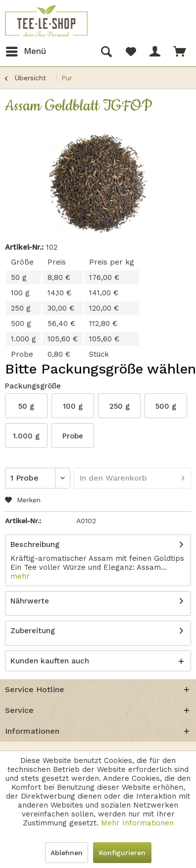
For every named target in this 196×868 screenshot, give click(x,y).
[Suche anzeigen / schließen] (106, 52)
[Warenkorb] (180, 52)
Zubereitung (33, 631)
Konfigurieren (122, 853)
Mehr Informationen (137, 823)
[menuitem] (25, 52)
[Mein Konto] (155, 52)
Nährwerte (30, 601)
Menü (26, 50)
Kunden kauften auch (50, 661)
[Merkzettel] (131, 52)
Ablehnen (67, 853)
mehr (20, 576)
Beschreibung (35, 544)
